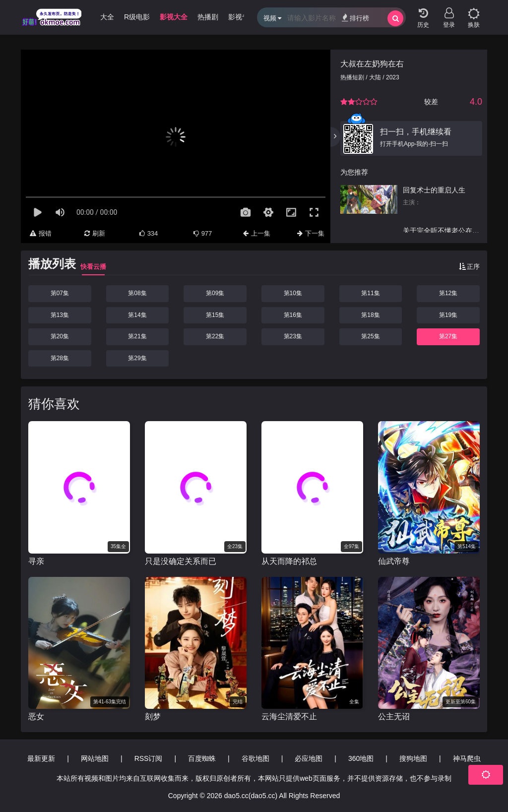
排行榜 (355, 18)
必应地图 (309, 758)
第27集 (448, 336)
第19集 (448, 315)
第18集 (370, 315)
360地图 (361, 758)
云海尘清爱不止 (289, 717)
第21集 (137, 336)
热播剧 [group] (208, 17)
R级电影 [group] (137, 17)
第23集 (293, 336)
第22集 (215, 336)
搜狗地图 (413, 758)
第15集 (215, 315)
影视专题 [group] (242, 17)
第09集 (215, 293)
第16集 (293, 315)
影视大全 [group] (174, 17)
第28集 (60, 358)
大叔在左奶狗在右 (372, 64)
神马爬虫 (467, 758)
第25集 (370, 336)
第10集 (293, 293)
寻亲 (36, 561)
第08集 (137, 293)
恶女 (36, 717)
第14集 (137, 315)
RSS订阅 (149, 758)
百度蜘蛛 (202, 758)
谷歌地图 (255, 758)
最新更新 (41, 758)
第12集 (448, 293)
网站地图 (95, 758)
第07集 (60, 293)
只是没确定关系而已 (181, 561)
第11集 (370, 293)
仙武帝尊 (394, 561)
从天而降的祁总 (289, 561)
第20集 (60, 336)
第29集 (137, 358)
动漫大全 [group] (100, 17)
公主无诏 (394, 717)
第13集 (60, 315)
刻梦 (153, 717)
